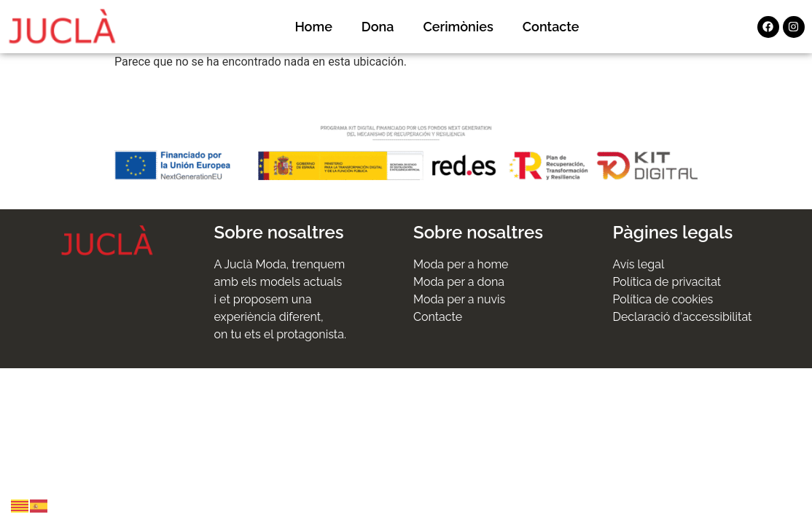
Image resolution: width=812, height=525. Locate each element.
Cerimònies (458, 27)
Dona (378, 27)
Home (313, 27)
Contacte (551, 27)
